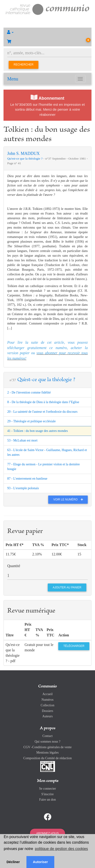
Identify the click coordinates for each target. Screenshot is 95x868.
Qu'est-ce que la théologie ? (25, 159)
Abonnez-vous (47, 833)
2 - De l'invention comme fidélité (29, 392)
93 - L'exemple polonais (23, 488)
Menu (13, 79)
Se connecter (47, 789)
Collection (47, 705)
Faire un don (48, 800)
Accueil (47, 694)
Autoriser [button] (40, 862)
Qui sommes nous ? (47, 742)
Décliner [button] (13, 862)
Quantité (14, 566)
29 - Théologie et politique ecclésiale (31, 421)
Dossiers (47, 711)
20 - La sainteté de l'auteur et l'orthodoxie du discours (42, 412)
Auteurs (47, 716)
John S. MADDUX (24, 153)
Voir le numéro (69, 500)
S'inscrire (47, 794)
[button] (47, 32)
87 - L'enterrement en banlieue (27, 479)
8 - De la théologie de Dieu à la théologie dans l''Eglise (43, 402)
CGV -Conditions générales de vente (47, 747)
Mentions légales (47, 753)
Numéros (47, 700)
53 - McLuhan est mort (22, 440)
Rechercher (24, 65)
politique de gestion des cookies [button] (61, 849)
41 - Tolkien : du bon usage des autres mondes (38, 431)
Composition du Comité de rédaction (48, 758)
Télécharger (74, 646)
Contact (47, 736)
